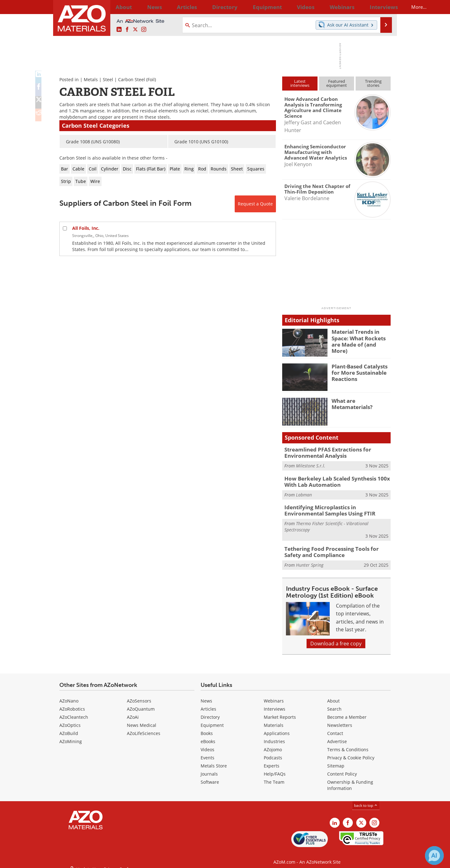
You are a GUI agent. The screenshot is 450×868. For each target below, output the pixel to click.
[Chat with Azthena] (434, 856)
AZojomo (273, 744)
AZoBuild (69, 728)
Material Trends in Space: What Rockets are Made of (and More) (360, 337)
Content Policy (342, 769)
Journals (209, 769)
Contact (335, 728)
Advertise (337, 736)
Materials (274, 720)
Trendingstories (373, 83)
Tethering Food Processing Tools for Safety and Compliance (334, 547)
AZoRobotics (72, 704)
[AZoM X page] (135, 30)
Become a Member (347, 712)
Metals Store (214, 760)
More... (382, 7)
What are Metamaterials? (350, 403)
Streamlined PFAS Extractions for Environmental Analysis (323, 452)
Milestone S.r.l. (311, 464)
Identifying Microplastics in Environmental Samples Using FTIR (335, 507)
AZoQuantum (141, 704)
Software (210, 777)
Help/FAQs (275, 769)
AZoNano (69, 695)
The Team (274, 777)
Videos (207, 744)
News (206, 695)
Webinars (274, 695)
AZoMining (71, 736)
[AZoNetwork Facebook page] (127, 30)
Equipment (212, 720)
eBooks (208, 736)
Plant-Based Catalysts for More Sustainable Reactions (357, 372)
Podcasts (273, 752)
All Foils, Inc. (86, 228)
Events (207, 752)
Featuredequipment (337, 83)
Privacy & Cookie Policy (351, 752)
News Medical (142, 720)
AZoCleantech (74, 712)
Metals (91, 79)
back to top (366, 800)
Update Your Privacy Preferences (107, 860)
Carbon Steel (132, 79)
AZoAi (133, 712)
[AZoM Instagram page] (144, 30)
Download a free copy (336, 638)
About (333, 695)
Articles (208, 704)
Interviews (275, 704)
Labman (304, 492)
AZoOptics (70, 720)
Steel (108, 79)
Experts (272, 760)
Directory (208, 7)
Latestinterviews (300, 83)
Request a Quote (255, 204)
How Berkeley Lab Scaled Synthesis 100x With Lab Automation (332, 480)
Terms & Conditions (348, 744)
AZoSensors (139, 695)
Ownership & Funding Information (350, 780)
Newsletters (340, 720)
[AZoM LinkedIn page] (119, 30)
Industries (274, 736)
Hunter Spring (310, 559)
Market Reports (280, 712)
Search (334, 704)
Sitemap (336, 760)
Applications (277, 728)
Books (207, 728)
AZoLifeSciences (144, 728)
